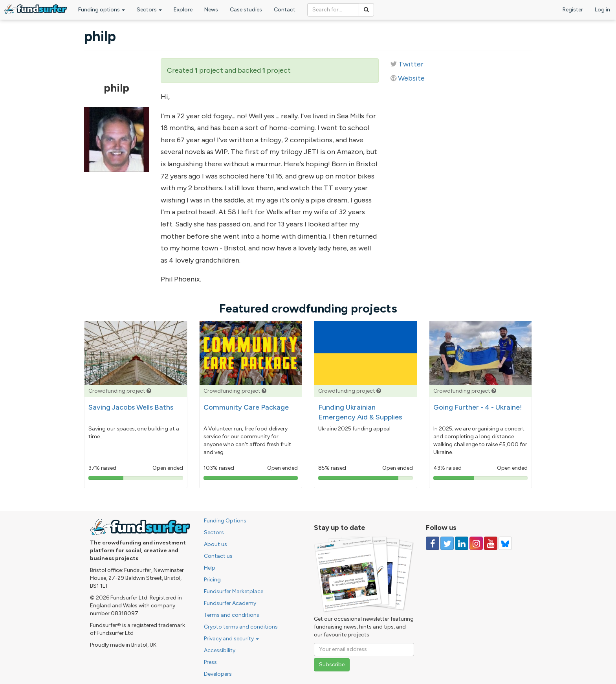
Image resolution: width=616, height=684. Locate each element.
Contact (285, 10)
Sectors (149, 10)
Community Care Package (246, 407)
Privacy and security (231, 639)
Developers (218, 674)
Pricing (212, 580)
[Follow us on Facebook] (433, 543)
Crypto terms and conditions (241, 627)
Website (411, 78)
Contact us (218, 556)
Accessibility (220, 650)
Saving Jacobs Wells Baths (131, 407)
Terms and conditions (232, 615)
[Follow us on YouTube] (491, 543)
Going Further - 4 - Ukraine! (478, 407)
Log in (602, 10)
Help (210, 568)
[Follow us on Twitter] (447, 543)
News (211, 10)
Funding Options (225, 521)
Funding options (102, 10)
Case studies (246, 10)
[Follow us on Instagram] (476, 543)
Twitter (411, 64)
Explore (183, 10)
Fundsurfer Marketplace (234, 591)
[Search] (366, 10)
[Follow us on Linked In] (462, 543)
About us (215, 544)
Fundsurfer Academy (230, 603)
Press (210, 662)
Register (573, 10)
